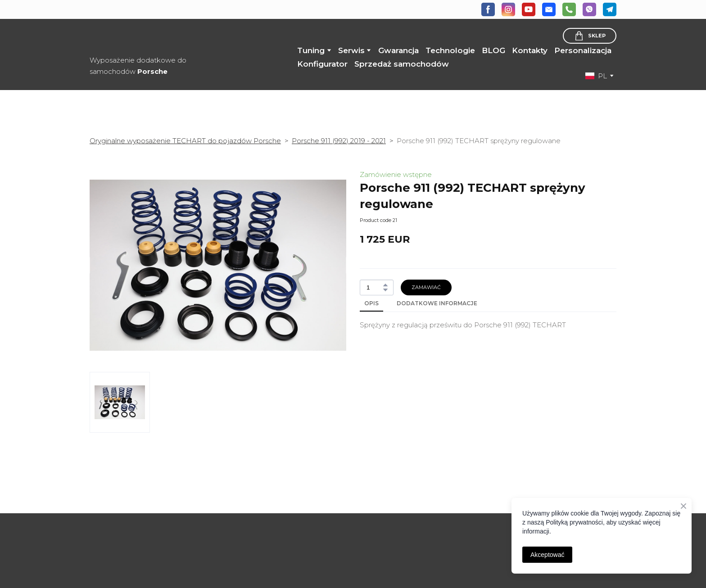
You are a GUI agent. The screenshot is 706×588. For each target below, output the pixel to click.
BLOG (493, 50)
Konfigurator (322, 64)
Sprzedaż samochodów (402, 64)
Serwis (351, 50)
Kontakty (530, 50)
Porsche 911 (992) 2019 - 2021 (339, 141)
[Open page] (150, 525)
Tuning (311, 50)
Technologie (450, 50)
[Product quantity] (374, 287)
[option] (596, 76)
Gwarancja (398, 50)
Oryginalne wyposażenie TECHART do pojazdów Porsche (185, 141)
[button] (488, 9)
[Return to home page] (159, 38)
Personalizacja (583, 50)
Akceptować (547, 555)
